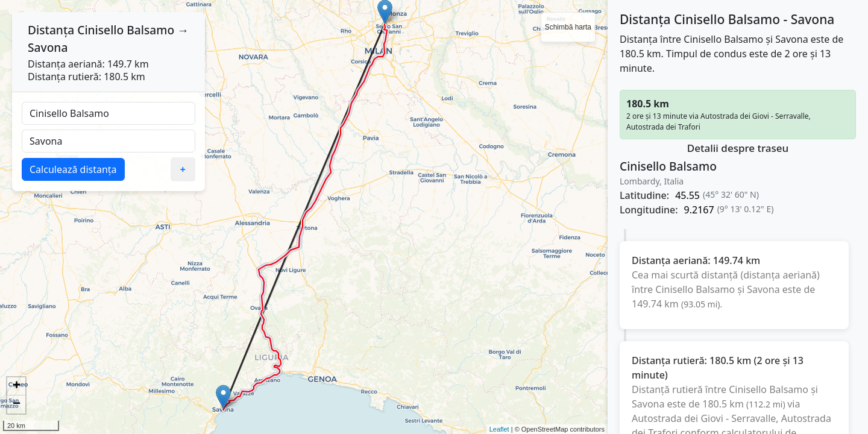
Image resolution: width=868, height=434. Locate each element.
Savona (48, 47)
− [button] (17, 404)
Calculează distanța (73, 169)
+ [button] (17, 386)
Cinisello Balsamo (126, 30)
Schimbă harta (568, 27)
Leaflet (499, 429)
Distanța (51, 30)
